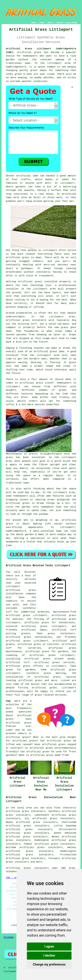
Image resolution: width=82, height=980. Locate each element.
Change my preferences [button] (49, 964)
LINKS (42, 23)
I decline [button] (49, 955)
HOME (34, 23)
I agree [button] (49, 946)
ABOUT (50, 23)
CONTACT (60, 23)
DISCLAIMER (72, 23)
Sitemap (9, 937)
